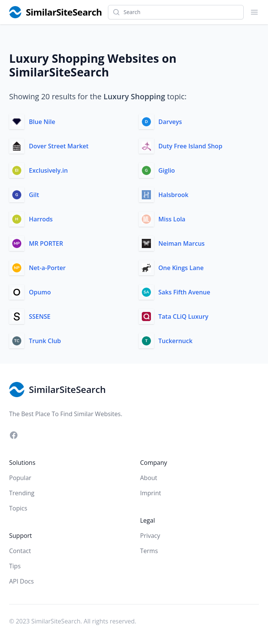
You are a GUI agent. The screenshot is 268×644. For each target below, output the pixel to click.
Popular (20, 478)
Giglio (167, 170)
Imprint (151, 493)
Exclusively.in (48, 170)
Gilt (34, 195)
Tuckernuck (176, 341)
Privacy (150, 536)
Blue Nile (42, 122)
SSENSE (40, 316)
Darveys (170, 122)
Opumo (40, 292)
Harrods (41, 219)
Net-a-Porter (47, 268)
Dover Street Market (59, 146)
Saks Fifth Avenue (185, 292)
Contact (20, 551)
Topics (18, 508)
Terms (149, 551)
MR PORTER (46, 243)
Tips (15, 566)
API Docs (21, 581)
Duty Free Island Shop (190, 146)
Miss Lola (172, 219)
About (149, 478)
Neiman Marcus (182, 243)
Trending (22, 493)
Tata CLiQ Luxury (183, 316)
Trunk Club (45, 341)
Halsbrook (174, 195)
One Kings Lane (181, 268)
